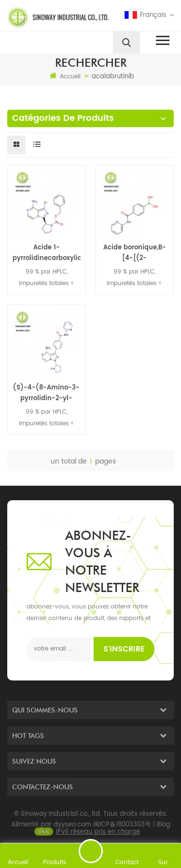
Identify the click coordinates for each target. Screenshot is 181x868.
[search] (126, 43)
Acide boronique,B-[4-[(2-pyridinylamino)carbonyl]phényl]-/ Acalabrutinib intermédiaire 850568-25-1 (135, 253)
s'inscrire (124, 649)
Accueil (65, 76)
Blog (164, 828)
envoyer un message (91, 851)
